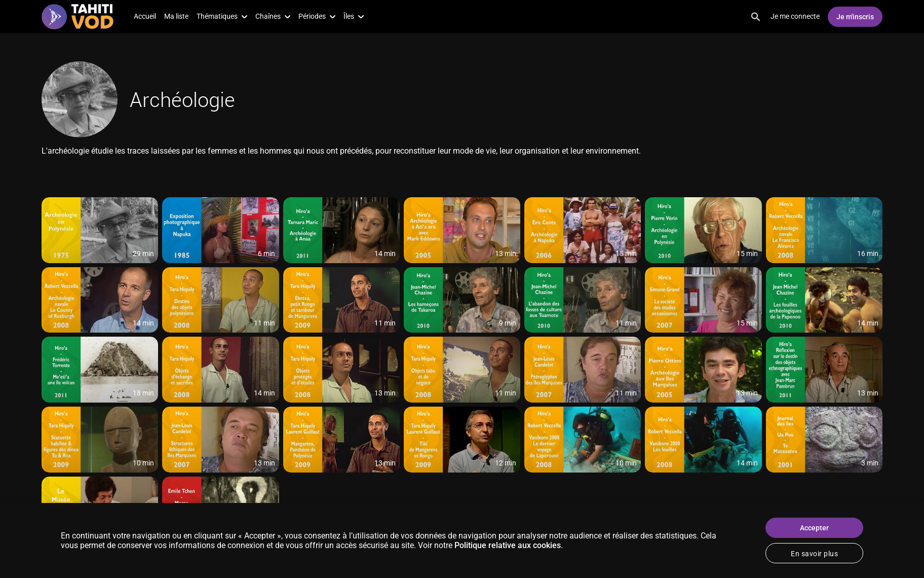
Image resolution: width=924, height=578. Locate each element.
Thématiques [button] (222, 16)
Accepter (814, 528)
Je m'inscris (855, 17)
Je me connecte (795, 16)
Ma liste (176, 16)
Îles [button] (354, 16)
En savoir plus (814, 554)
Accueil (145, 16)
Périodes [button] (317, 16)
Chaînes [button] (273, 16)
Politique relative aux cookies (508, 545)
